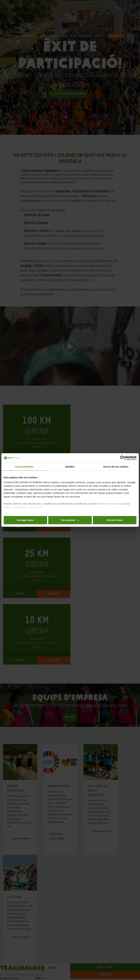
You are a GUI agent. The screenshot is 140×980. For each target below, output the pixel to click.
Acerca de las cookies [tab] (116, 467)
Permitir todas (115, 520)
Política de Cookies (109, 504)
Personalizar (70, 520)
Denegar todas (25, 520)
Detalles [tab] (70, 467)
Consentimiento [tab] (24, 467)
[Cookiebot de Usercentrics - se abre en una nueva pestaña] (122, 458)
